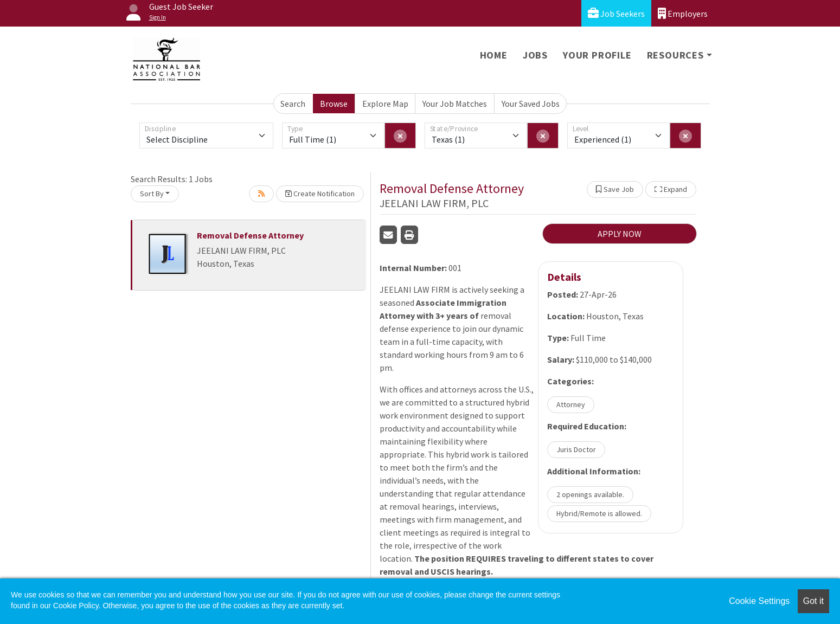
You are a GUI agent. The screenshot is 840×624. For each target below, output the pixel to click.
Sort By (152, 194)
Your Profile (597, 55)
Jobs (535, 55)
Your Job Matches (455, 104)
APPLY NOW (620, 234)
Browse (334, 104)
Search (293, 104)
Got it (813, 601)
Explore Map (385, 104)
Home (494, 55)
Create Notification (320, 194)
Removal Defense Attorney (250, 235)
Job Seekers (616, 13)
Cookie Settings (759, 601)
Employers (683, 13)
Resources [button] (675, 55)
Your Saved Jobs (531, 104)
